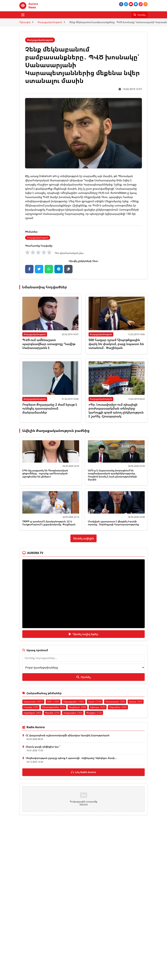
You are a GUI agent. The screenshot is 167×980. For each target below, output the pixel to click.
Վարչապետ (73, 713)
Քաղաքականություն (50, 22)
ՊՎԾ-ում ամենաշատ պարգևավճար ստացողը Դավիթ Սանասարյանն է (49, 344)
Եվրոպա (98, 707)
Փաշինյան (77, 707)
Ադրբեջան (32, 713)
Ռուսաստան (115, 702)
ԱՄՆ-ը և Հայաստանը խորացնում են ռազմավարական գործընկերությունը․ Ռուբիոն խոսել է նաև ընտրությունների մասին (112, 475)
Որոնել (83, 677)
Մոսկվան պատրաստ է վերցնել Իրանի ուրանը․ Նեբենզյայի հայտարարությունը (113, 523)
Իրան (95, 702)
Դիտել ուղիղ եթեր (84, 634)
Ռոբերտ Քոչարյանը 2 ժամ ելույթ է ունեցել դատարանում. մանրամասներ (50, 408)
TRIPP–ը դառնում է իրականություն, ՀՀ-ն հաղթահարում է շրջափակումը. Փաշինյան (49, 523)
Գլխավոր (25, 22)
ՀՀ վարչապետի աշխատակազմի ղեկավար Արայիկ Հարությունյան (68, 735)
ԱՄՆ (53, 702)
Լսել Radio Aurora (84, 772)
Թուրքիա (94, 713)
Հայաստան (33, 702)
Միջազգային (74, 702)
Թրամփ (52, 713)
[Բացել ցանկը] (23, 15)
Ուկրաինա (118, 707)
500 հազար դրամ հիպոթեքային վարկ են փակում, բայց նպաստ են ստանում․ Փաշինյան (116, 344)
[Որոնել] (140, 15)
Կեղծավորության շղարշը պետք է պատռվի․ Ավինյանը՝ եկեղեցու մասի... (71, 758)
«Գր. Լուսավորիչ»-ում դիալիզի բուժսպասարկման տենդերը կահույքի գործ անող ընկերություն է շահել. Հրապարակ (116, 410)
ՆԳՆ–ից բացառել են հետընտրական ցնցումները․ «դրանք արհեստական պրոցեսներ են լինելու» (45, 473)
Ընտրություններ (54, 707)
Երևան (136, 702)
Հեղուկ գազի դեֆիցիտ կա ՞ (43, 747)
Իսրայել (31, 707)
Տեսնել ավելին (84, 538)
